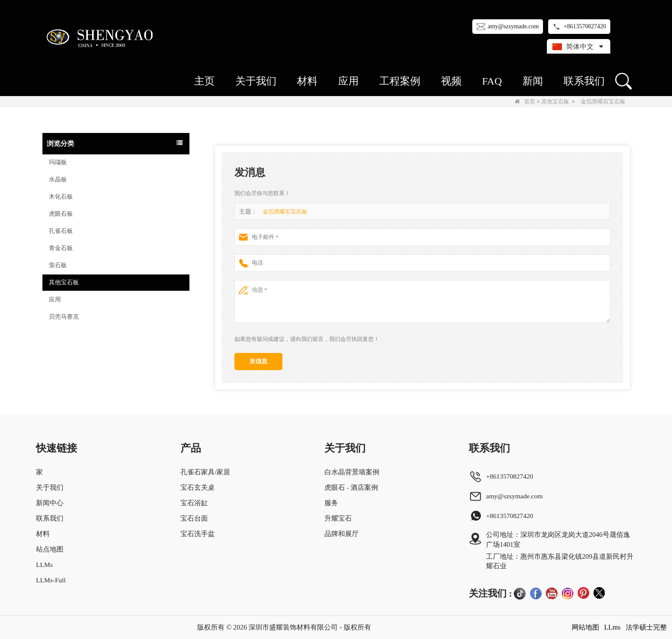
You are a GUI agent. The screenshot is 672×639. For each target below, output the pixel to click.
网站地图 (585, 627)
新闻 (533, 81)
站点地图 (50, 549)
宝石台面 (194, 518)
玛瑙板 (58, 162)
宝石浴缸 (194, 503)
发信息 (258, 361)
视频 (451, 81)
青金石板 (61, 248)
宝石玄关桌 (198, 487)
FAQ (492, 81)
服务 (331, 503)
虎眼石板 (61, 214)
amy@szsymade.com (513, 26)
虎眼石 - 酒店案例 (351, 487)
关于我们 (256, 81)
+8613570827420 (585, 26)
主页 (204, 81)
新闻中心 (50, 503)
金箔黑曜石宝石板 (285, 212)
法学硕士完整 (646, 627)
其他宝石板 (555, 101)
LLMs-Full (51, 580)
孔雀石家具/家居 (205, 472)
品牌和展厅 (342, 534)
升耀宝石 (338, 518)
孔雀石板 (61, 231)
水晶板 (58, 179)
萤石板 (58, 265)
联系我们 (584, 81)
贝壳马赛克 (64, 317)
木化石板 (61, 197)
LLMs (45, 565)
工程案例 (400, 81)
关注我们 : (490, 593)
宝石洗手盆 (198, 534)
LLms (612, 627)
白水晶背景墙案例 (352, 472)
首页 (525, 101)
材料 (307, 81)
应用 (348, 81)
